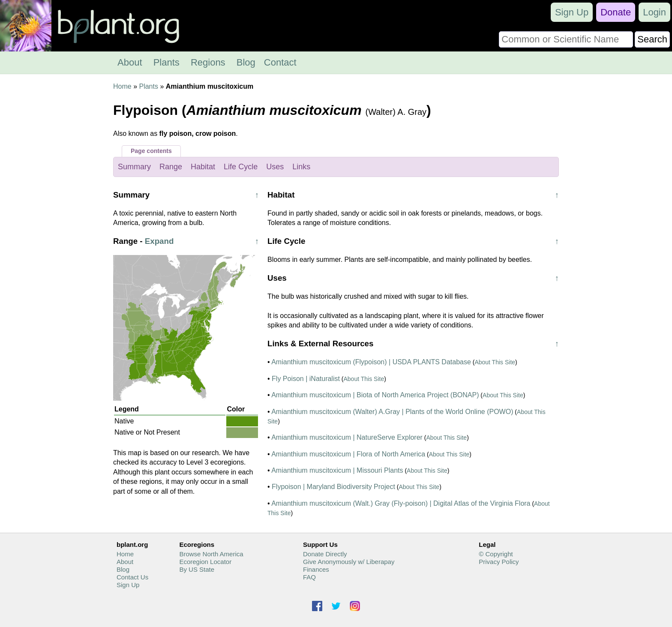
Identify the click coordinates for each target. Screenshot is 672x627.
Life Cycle (241, 167)
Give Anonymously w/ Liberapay (349, 562)
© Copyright (496, 554)
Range (171, 167)
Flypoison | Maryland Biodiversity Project (333, 487)
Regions (208, 62)
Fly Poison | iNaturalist (306, 379)
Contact (280, 62)
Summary (134, 167)
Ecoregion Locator (205, 562)
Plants (166, 62)
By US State (197, 569)
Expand (159, 241)
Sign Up (572, 12)
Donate (616, 12)
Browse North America (211, 554)
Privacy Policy (499, 562)
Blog (246, 62)
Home (122, 86)
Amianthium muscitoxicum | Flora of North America (348, 454)
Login (654, 12)
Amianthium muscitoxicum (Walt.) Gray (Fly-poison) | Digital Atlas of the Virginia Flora (401, 503)
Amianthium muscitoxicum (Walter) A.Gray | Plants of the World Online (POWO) (392, 412)
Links (301, 167)
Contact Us (132, 577)
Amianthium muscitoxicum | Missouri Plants (337, 470)
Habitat (203, 167)
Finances (316, 569)
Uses (275, 167)
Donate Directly (325, 554)
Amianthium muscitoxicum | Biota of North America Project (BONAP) (375, 395)
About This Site (495, 362)
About (130, 62)
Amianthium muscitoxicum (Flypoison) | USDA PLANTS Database (371, 362)
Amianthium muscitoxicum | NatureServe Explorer (347, 437)
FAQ (309, 577)
